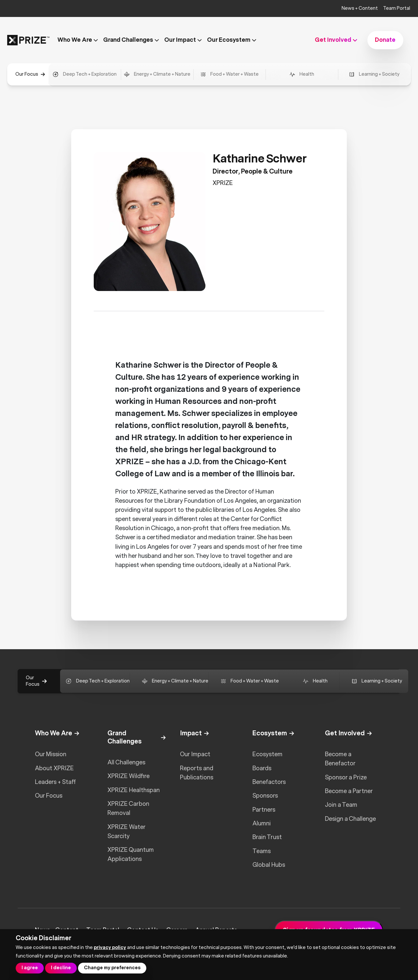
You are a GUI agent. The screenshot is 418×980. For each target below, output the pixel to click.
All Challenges (126, 762)
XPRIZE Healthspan (134, 790)
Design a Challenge (350, 819)
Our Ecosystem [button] (232, 40)
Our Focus (49, 796)
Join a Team (341, 805)
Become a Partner (349, 791)
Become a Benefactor (340, 759)
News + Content (360, 8)
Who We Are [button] (78, 40)
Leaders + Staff (55, 782)
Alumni (262, 823)
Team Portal (397, 8)
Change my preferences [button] (112, 968)
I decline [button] (61, 968)
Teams (262, 851)
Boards (262, 768)
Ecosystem (267, 754)
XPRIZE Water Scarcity (126, 832)
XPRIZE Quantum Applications (131, 854)
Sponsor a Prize (346, 777)
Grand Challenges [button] (131, 40)
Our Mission (51, 754)
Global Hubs (269, 865)
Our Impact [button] (183, 40)
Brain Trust (267, 837)
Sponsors (265, 796)
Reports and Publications (197, 773)
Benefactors (269, 782)
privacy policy (110, 948)
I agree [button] (30, 968)
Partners (264, 810)
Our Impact (195, 754)
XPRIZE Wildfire (129, 776)
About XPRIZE (54, 768)
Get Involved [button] (336, 40)
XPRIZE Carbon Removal (128, 808)
